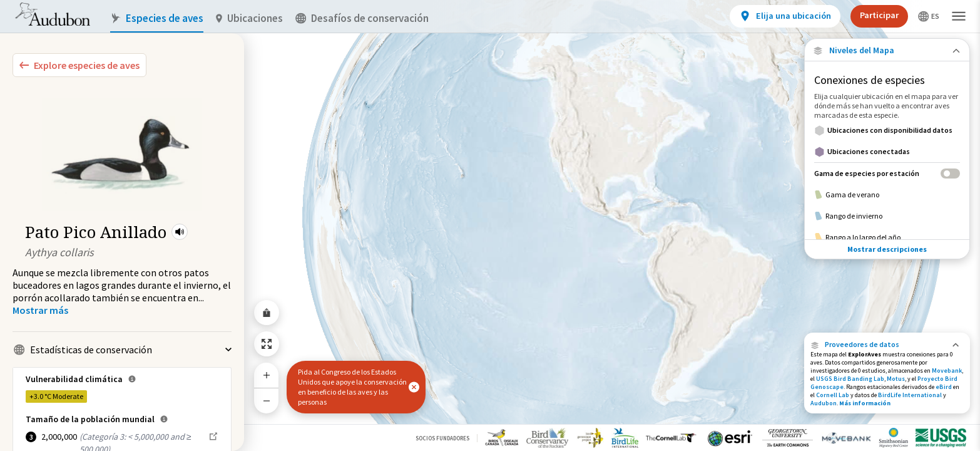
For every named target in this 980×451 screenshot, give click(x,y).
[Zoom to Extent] (267, 344)
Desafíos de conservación (362, 18)
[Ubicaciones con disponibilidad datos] (887, 130)
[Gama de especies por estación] (887, 173)
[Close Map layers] (887, 50)
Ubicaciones (249, 18)
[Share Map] (267, 313)
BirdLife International (910, 395)
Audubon (824, 403)
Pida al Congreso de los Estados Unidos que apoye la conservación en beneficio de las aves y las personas (352, 387)
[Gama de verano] (887, 195)
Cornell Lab (833, 395)
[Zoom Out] (267, 401)
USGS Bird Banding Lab (850, 379)
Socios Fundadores (442, 438)
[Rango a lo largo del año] (887, 237)
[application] (490, 225)
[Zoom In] (267, 375)
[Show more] (40, 310)
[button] (180, 232)
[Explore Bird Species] (79, 65)
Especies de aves (157, 18)
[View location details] (785, 16)
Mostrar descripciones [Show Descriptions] (887, 249)
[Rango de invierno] (887, 216)
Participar (879, 15)
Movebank (947, 371)
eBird (944, 387)
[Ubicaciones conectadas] (887, 152)
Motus (896, 379)
